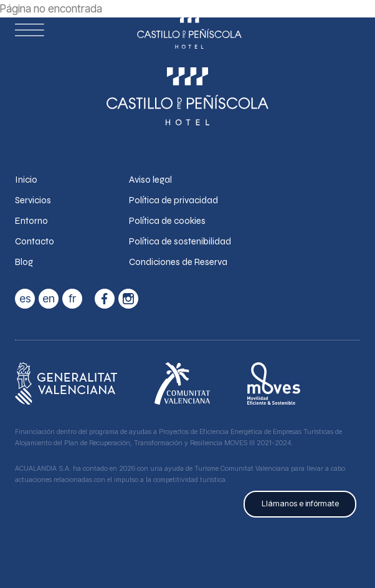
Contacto (35, 241)
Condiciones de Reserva (178, 262)
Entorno (31, 221)
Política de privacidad (173, 200)
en (49, 298)
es (25, 298)
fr (72, 298)
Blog (24, 262)
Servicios (33, 200)
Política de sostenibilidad (180, 241)
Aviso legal (150, 180)
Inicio (26, 180)
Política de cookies (167, 221)
